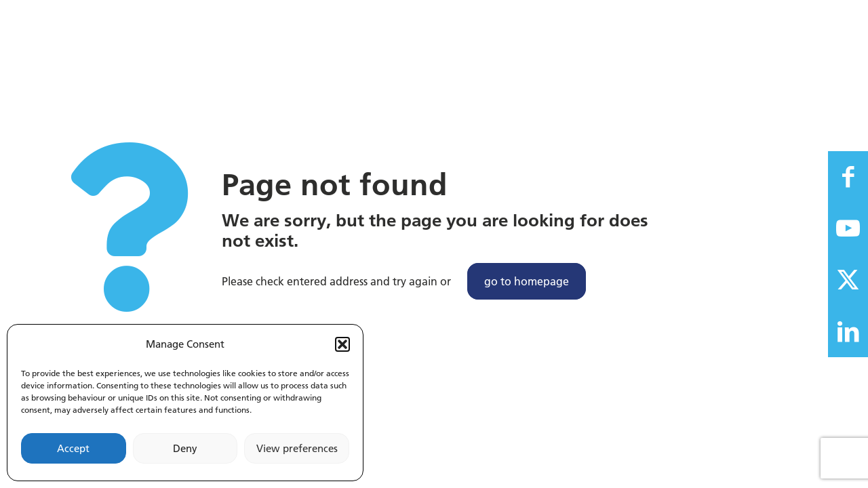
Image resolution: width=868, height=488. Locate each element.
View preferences (297, 448)
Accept (73, 448)
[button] (342, 344)
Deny (185, 448)
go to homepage (527, 281)
